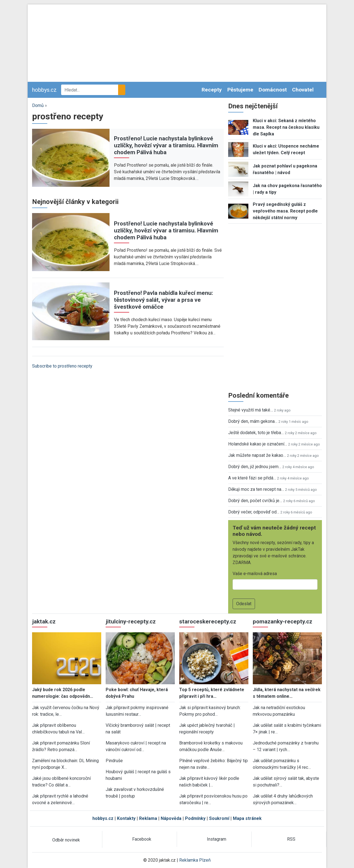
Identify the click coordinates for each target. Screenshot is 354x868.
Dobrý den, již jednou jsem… (255, 467)
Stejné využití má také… (251, 410)
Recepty (212, 90)
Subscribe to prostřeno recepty (62, 366)
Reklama (148, 818)
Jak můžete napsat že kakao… (257, 455)
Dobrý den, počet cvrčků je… (255, 501)
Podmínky (195, 818)
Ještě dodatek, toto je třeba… (256, 433)
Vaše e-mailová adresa (255, 574)
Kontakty (126, 818)
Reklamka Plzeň (195, 860)
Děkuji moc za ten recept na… (256, 489)
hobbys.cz (44, 90)
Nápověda (171, 818)
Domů (38, 105)
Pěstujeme (240, 90)
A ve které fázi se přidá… (252, 478)
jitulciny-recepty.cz (131, 622)
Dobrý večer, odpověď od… (254, 512)
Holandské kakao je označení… (258, 444)
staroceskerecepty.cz (208, 622)
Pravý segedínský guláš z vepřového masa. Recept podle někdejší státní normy (285, 211)
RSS (291, 839)
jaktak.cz (44, 622)
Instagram (217, 839)
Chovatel (303, 90)
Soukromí (219, 818)
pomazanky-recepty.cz (283, 622)
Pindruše (114, 761)
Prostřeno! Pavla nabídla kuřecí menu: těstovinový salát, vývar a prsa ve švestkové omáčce (163, 300)
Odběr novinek (66, 840)
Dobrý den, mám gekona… (253, 421)
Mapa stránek (247, 818)
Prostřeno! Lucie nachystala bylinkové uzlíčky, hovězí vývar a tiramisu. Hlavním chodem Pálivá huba (166, 145)
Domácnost (273, 90)
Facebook (142, 839)
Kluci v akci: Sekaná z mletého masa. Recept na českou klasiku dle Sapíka (286, 127)
